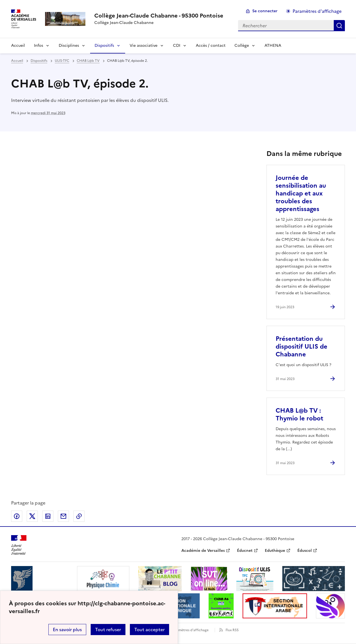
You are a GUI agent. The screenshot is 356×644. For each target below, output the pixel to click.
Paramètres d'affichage (190, 630)
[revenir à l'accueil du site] (159, 16)
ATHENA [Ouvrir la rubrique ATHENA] (273, 46)
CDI (177, 46)
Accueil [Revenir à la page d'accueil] (18, 46)
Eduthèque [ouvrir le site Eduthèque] (275, 551)
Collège (242, 46)
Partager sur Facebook (17, 516)
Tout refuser (108, 630)
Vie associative (144, 46)
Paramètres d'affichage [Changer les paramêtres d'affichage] (317, 11)
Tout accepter (149, 630)
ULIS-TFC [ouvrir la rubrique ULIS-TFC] (62, 61)
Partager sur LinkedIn (48, 516)
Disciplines (69, 46)
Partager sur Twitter (32, 516)
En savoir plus (67, 630)
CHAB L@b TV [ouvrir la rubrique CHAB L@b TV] (88, 61)
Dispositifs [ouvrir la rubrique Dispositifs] (39, 61)
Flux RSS (232, 630)
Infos (39, 46)
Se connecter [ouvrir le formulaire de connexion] (265, 11)
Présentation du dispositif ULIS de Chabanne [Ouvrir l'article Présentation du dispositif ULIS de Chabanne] (301, 347)
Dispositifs (104, 46)
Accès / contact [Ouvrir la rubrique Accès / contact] (211, 46)
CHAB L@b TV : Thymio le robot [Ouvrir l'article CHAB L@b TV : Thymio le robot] (299, 414)
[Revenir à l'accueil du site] (19, 545)
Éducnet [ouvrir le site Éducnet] (245, 551)
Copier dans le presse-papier (79, 516)
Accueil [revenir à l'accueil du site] (17, 61)
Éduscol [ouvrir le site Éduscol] (305, 551)
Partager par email (63, 516)
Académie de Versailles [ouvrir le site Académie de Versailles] (203, 551)
